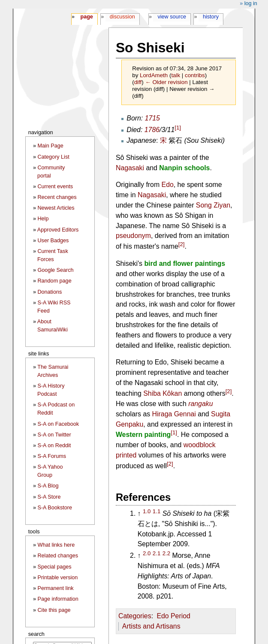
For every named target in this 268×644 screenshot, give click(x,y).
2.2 (166, 553)
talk (176, 75)
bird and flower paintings (185, 263)
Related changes (58, 556)
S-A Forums (52, 456)
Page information (58, 599)
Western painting (143, 435)
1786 (152, 130)
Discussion (122, 17)
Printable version (58, 578)
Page (86, 17)
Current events (56, 187)
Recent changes (57, 197)
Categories (135, 616)
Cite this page (54, 610)
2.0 (147, 553)
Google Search (56, 270)
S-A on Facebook (59, 424)
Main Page (51, 146)
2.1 (157, 553)
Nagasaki (130, 168)
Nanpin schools (184, 168)
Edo (168, 185)
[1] (178, 127)
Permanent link (56, 588)
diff (138, 82)
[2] (182, 244)
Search (36, 634)
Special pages (55, 567)
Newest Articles (56, 208)
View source (172, 17)
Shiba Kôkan (163, 393)
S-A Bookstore (55, 508)
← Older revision (166, 82)
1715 (152, 118)
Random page (55, 281)
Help (43, 219)
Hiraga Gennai (174, 414)
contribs (195, 75)
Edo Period (173, 616)
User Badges (53, 241)
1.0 (147, 511)
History (211, 17)
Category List (54, 157)
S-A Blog (48, 486)
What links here (56, 545)
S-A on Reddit (54, 445)
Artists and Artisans (151, 626)
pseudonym (133, 236)
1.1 (157, 511)
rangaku (200, 404)
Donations (50, 292)
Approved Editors (58, 230)
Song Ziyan (213, 205)
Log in (251, 3)
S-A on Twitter (54, 435)
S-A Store (49, 497)
